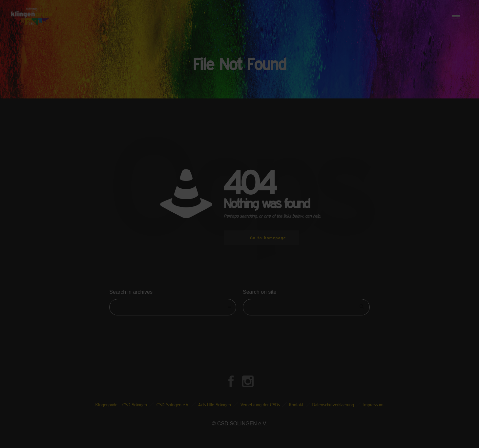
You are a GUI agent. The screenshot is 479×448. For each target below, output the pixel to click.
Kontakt (296, 405)
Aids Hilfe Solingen (215, 405)
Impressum (374, 405)
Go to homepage (268, 238)
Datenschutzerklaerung (333, 405)
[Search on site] (306, 307)
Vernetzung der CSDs (260, 405)
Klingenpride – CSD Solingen (121, 405)
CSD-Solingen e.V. (173, 405)
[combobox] (173, 307)
